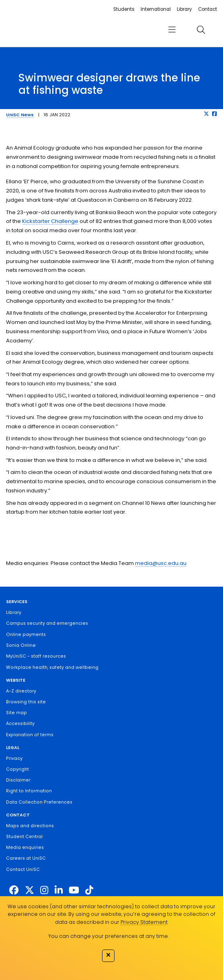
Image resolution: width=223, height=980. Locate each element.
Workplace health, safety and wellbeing (52, 667)
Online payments (26, 635)
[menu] (172, 30)
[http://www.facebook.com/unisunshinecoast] (14, 890)
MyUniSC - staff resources (36, 656)
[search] (201, 30)
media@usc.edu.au (161, 563)
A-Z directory (21, 691)
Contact (208, 9)
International (156, 9)
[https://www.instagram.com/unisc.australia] (44, 890)
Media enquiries (25, 847)
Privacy (14, 758)
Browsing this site (26, 702)
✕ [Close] (108, 955)
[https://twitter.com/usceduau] (30, 890)
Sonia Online (21, 645)
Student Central (24, 837)
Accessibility (20, 724)
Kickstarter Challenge (50, 221)
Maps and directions (30, 826)
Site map (16, 713)
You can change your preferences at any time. (108, 936)
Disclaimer (18, 780)
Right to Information (29, 791)
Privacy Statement (144, 922)
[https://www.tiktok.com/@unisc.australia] (89, 890)
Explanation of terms (30, 735)
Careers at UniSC (26, 858)
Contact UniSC (23, 870)
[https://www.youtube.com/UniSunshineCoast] (74, 890)
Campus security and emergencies (47, 623)
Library (184, 9)
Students (124, 9)
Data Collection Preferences (39, 802)
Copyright (17, 769)
